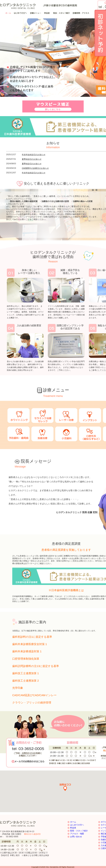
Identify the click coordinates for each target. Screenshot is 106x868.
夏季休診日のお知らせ (32, 159)
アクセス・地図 (77, 834)
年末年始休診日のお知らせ (34, 155)
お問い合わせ (76, 837)
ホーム (73, 822)
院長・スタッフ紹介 (79, 831)
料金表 (73, 828)
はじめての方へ (77, 825)
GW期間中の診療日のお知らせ (35, 168)
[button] (65, 787)
